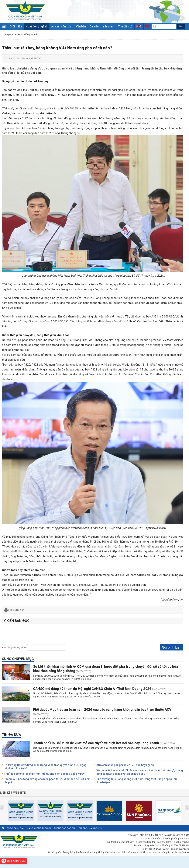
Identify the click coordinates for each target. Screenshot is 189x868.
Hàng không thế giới (39, 831)
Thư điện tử (125, 26)
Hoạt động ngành (37, 26)
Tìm (181, 27)
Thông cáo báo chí (65, 831)
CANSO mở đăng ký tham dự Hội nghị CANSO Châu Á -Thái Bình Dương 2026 (93, 691)
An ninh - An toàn (62, 26)
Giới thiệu (16, 26)
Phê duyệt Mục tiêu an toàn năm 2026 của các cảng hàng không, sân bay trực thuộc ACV (102, 712)
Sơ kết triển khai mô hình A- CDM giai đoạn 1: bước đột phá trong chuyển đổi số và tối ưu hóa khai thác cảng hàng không (106, 671)
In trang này (17, 610)
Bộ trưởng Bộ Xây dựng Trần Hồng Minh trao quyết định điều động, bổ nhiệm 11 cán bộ (45, 769)
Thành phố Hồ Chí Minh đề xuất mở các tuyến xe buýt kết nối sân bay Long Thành (96, 746)
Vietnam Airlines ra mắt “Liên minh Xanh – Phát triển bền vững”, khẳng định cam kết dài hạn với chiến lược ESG (140, 775)
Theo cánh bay (16, 831)
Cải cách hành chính (102, 26)
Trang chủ (8, 35)
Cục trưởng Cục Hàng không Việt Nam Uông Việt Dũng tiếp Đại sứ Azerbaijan (137, 783)
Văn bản (81, 26)
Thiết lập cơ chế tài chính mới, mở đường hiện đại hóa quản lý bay (44, 776)
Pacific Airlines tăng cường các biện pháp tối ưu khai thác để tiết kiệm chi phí (47, 783)
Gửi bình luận (172, 650)
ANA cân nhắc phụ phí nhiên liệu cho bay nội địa (125, 768)
